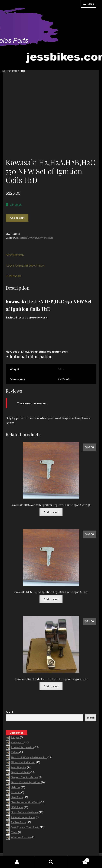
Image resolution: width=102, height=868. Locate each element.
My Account (17, 862)
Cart (79, 860)
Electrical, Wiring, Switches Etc (35, 219)
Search (10, 694)
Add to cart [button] (51, 494)
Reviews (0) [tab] (14, 258)
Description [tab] (15, 237)
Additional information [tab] (25, 247)
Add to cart (17, 200)
